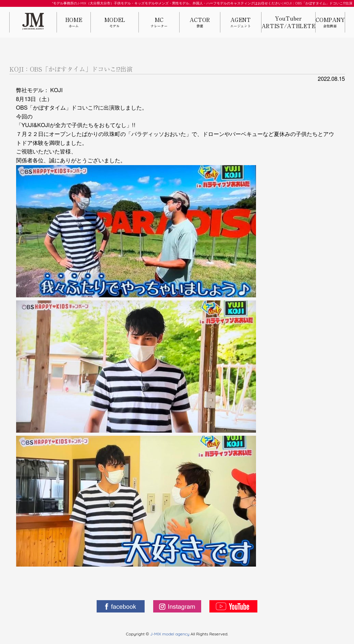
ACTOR (200, 23)
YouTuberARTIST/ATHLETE (288, 22)
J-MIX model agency (170, 634)
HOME (74, 23)
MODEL (114, 23)
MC (159, 23)
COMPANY (330, 23)
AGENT (241, 23)
